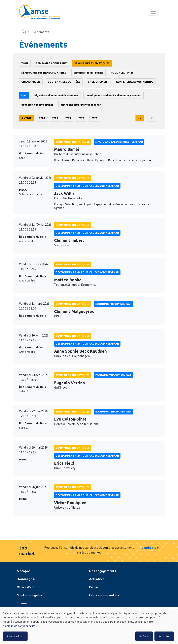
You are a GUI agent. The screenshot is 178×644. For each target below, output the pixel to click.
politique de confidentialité (19, 626)
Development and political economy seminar (114, 95)
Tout (25, 63)
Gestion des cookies (104, 595)
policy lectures (122, 72)
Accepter (164, 636)
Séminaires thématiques (92, 63)
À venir (27, 118)
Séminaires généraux (51, 63)
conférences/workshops (135, 82)
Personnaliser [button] (15, 636)
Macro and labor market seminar (81, 104)
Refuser (144, 636)
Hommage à (26, 579)
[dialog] (89, 627)
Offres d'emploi (29, 587)
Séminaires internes (88, 72)
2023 (81, 118)
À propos (24, 571)
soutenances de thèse (64, 82)
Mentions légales (29, 595)
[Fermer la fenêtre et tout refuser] (175, 612)
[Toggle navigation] (153, 12)
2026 (42, 118)
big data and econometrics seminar (56, 95)
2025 (55, 118)
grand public (31, 82)
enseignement (98, 82)
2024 (68, 118)
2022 (94, 118)
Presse (94, 587)
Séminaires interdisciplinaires (44, 72)
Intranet (23, 603)
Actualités (97, 579)
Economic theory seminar (37, 104)
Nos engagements (102, 571)
